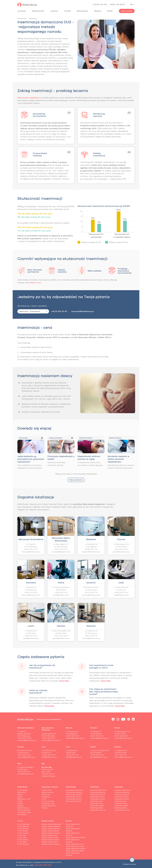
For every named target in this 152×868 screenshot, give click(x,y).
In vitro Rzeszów (23, 844)
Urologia (45, 808)
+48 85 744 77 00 (91, 549)
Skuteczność (38, 11)
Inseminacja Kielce (121, 808)
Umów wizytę (127, 11)
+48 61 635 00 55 (121, 549)
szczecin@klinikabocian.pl (91, 595)
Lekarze (54, 11)
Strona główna (22, 790)
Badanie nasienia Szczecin (51, 833)
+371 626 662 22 (48, 774)
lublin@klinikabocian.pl (31, 638)
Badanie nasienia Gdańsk (50, 840)
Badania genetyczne (49, 806)
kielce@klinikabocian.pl (61, 595)
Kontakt (20, 804)
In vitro (44, 799)
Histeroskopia (71, 787)
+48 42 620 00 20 (121, 593)
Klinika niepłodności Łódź (75, 844)
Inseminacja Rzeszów (122, 810)
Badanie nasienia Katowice (51, 829)
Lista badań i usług (24, 812)
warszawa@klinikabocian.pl (82, 312)
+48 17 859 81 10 (91, 636)
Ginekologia (95, 787)
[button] (46, 678)
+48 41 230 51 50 (61, 593)
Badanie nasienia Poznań (50, 831)
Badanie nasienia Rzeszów (51, 844)
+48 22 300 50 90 (59, 312)
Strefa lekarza (22, 815)
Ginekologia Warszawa (98, 790)
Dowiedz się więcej (130, 864)
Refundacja (82, 11)
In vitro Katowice (23, 829)
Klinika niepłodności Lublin (75, 846)
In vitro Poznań (23, 831)
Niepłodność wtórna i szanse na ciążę (89, 458)
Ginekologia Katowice (98, 795)
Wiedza (98, 11)
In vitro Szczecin (23, 833)
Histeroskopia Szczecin (74, 799)
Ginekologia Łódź (96, 801)
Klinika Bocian (22, 18)
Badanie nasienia (48, 792)
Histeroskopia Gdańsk (74, 801)
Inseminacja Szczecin (122, 799)
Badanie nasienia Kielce (50, 842)
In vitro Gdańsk (23, 840)
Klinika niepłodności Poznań (76, 838)
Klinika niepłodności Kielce (75, 851)
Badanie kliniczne (23, 808)
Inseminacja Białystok (122, 792)
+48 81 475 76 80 (31, 636)
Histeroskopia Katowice (74, 795)
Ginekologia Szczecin (98, 799)
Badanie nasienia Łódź (50, 835)
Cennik (20, 801)
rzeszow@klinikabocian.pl (91, 638)
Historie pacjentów (24, 810)
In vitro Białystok (23, 827)
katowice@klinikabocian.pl (31, 595)
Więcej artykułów (76, 480)
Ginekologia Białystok (98, 792)
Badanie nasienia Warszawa (51, 824)
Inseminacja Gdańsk (121, 806)
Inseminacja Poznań (121, 797)
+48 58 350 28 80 (61, 636)
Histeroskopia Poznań (73, 797)
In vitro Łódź (22, 835)
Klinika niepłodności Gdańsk (76, 849)
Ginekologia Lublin (97, 804)
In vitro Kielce (22, 842)
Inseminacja (46, 797)
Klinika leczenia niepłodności (30, 97)
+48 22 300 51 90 (61, 549)
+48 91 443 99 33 (91, 593)
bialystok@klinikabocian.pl (91, 552)
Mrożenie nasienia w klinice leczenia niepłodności (118, 459)
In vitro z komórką (48, 801)
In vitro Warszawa (24, 824)
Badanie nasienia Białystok (51, 827)
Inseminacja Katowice (122, 795)
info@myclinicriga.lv (48, 776)
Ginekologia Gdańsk (97, 806)
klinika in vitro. (37, 283)
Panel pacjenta (118, 4)
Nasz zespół (22, 792)
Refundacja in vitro (24, 799)
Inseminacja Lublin (121, 804)
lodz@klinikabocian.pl (121, 595)
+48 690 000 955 (100, 4)
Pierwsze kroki (47, 790)
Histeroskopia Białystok (74, 792)
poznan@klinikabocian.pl (121, 552)
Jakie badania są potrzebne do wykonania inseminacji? (31, 459)
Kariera (20, 797)
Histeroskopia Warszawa (74, 790)
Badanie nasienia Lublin (50, 838)
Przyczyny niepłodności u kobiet (61, 458)
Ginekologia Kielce (97, 808)
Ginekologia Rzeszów (98, 810)
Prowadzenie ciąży (48, 804)
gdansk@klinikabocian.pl (61, 638)
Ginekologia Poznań (97, 797)
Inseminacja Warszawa (122, 790)
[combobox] (33, 312)
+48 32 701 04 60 (31, 593)
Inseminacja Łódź (120, 801)
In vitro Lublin (22, 838)
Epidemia (21, 806)
